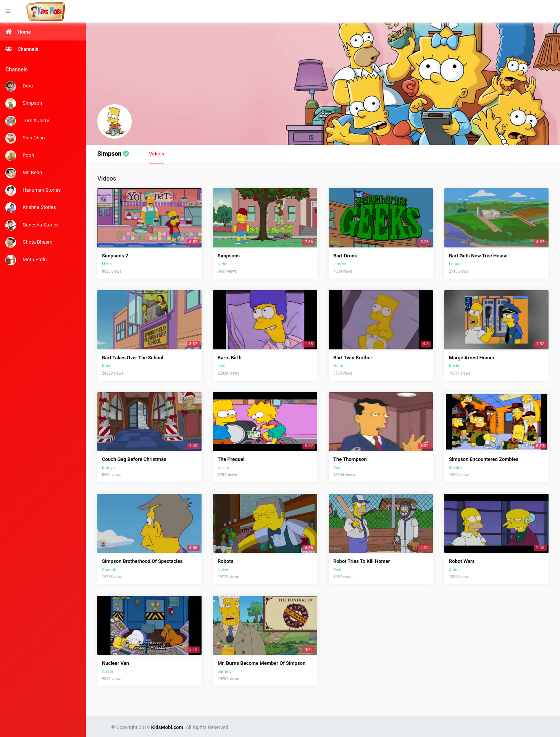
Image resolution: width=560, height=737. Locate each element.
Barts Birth (230, 358)
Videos (157, 153)
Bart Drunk (345, 256)
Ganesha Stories (32, 225)
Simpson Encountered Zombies (484, 459)
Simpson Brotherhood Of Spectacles (142, 561)
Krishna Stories (31, 208)
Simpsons (229, 256)
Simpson (24, 103)
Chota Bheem (29, 242)
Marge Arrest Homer (472, 358)
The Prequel (231, 459)
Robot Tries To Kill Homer (361, 561)
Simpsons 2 (115, 256)
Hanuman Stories (33, 191)
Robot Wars (462, 561)
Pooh (20, 156)
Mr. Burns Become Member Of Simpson (261, 663)
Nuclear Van (115, 663)
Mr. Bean (24, 173)
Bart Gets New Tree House (478, 256)
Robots (225, 561)
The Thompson (350, 459)
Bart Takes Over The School (133, 358)
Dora (19, 86)
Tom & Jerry (27, 121)
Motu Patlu (26, 260)
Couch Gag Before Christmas (134, 459)
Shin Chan (25, 138)
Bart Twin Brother (353, 358)
